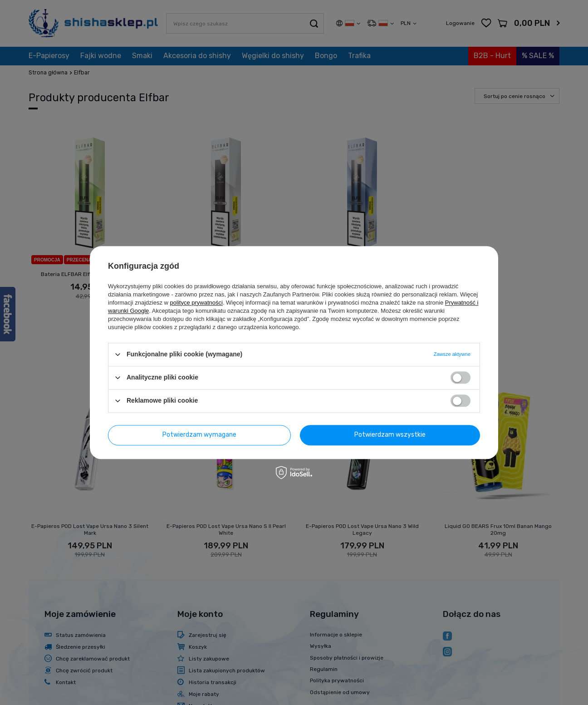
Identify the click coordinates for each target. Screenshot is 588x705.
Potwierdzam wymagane (199, 435)
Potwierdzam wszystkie (390, 435)
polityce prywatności (196, 303)
